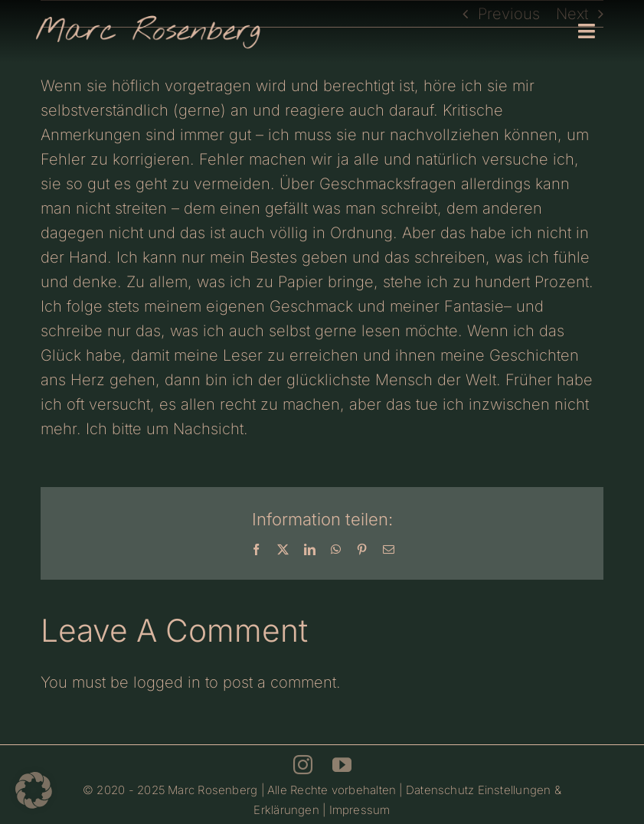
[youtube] (342, 765)
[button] (34, 790)
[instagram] (303, 765)
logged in (167, 682)
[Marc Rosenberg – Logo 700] (148, 19)
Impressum (360, 810)
